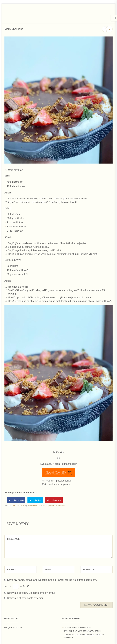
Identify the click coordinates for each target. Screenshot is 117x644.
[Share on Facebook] (16, 500)
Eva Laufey (32, 506)
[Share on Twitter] (35, 500)
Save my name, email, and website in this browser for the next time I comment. (52, 580)
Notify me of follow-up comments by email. (31, 593)
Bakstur (42, 506)
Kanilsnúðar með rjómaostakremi (82, 631)
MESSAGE (58, 547)
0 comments (61, 506)
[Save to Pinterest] (54, 500)
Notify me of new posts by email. (26, 598)
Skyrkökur (50, 506)
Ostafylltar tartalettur (77, 627)
